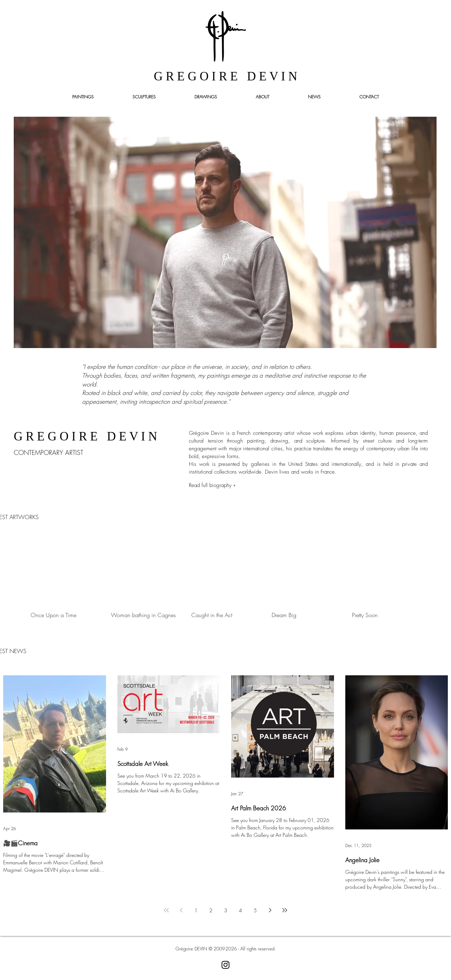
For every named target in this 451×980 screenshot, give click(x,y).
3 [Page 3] (226, 910)
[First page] (166, 910)
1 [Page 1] (196, 910)
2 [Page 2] (211, 910)
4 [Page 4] (240, 910)
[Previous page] (181, 910)
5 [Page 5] (255, 910)
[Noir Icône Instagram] (225, 965)
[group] (225, 578)
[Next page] (270, 910)
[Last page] (285, 910)
